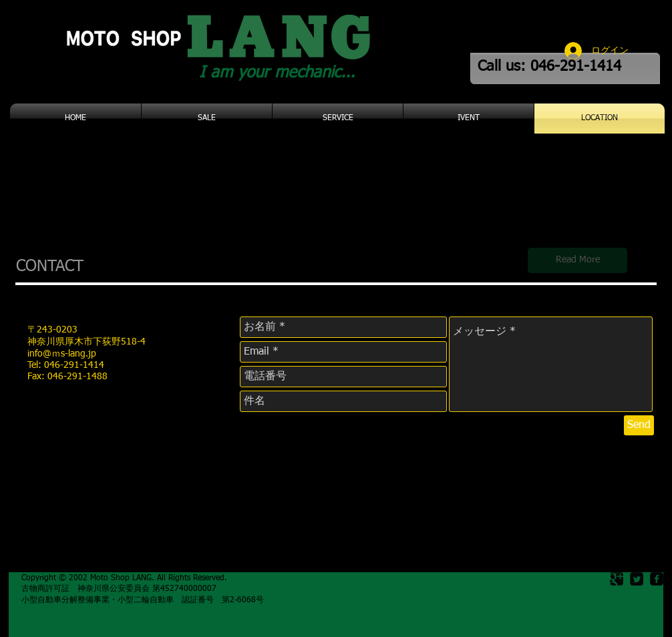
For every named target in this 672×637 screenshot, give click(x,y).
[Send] (639, 425)
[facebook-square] (657, 579)
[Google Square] (617, 579)
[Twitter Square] (637, 579)
